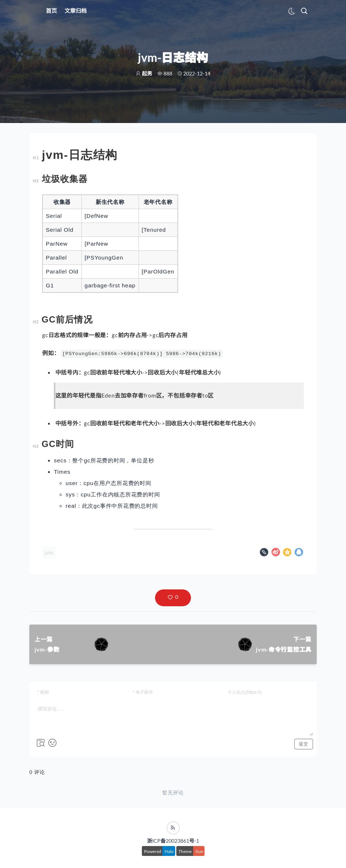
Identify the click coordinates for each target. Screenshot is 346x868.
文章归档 (76, 11)
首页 (51, 11)
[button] (173, 598)
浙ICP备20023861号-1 (173, 841)
